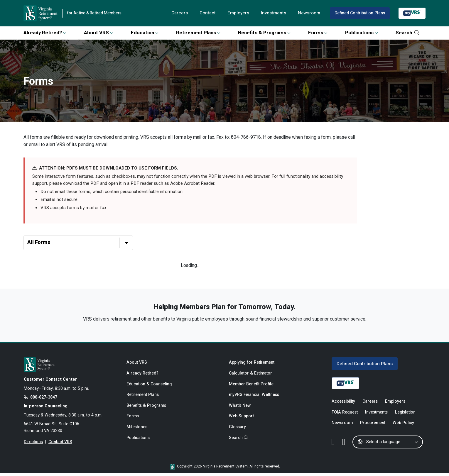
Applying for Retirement (252, 365)
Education (145, 33)
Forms (318, 33)
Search (407, 33)
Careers (178, 13)
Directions (33, 445)
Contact (206, 13)
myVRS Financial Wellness (254, 398)
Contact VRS (60, 445)
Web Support (241, 420)
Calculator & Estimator (251, 376)
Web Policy (404, 426)
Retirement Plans (198, 33)
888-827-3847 (44, 400)
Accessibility (343, 404)
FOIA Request (345, 415)
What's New (240, 409)
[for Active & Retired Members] (71, 367)
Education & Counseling (149, 387)
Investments (272, 13)
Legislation (406, 415)
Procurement (373, 426)
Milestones (137, 431)
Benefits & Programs (264, 33)
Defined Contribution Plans (359, 13)
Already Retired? (45, 33)
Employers (237, 13)
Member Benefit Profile (251, 387)
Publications (362, 33)
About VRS (99, 33)
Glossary (237, 431)
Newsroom (308, 13)
